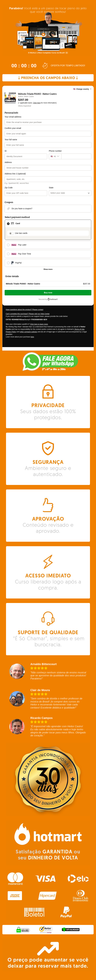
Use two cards (21, 233)
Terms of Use (79, 329)
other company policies (28, 332)
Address (8, 162)
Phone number (55, 151)
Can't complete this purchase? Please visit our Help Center (28, 314)
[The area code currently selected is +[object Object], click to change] (55, 156)
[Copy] (26, 319)
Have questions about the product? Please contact (24, 310)
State (51, 188)
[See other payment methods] (48, 269)
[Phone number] (76, 156)
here (32, 337)
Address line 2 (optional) (15, 174)
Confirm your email (13, 128)
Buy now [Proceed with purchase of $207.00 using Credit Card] (48, 293)
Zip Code (9, 188)
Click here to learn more (39, 324)
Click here (37, 103)
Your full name (11, 140)
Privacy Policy (11, 332)
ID (6, 151)
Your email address (13, 117)
